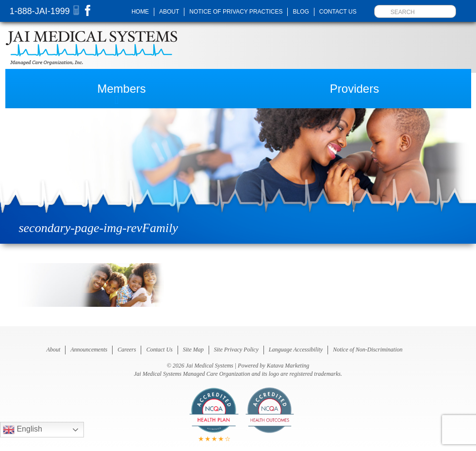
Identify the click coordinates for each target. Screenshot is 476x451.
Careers (127, 350)
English (23, 430)
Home (140, 12)
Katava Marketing (288, 366)
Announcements (89, 350)
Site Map (193, 350)
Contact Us (338, 12)
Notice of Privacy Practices (236, 12)
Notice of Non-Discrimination (368, 350)
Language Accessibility (296, 350)
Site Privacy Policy (236, 350)
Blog (301, 12)
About (169, 12)
